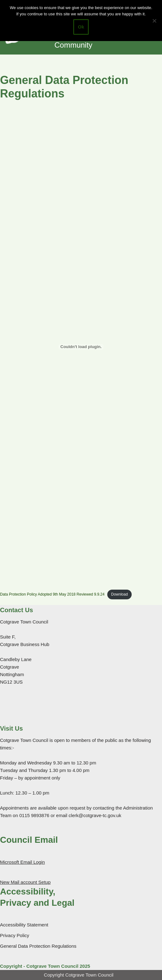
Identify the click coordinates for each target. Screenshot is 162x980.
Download (119, 594)
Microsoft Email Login (22, 862)
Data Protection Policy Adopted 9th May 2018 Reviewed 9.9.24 (52, 594)
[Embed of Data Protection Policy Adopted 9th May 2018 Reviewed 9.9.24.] (81, 347)
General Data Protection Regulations (38, 946)
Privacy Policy (15, 935)
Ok (81, 27)
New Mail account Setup (25, 882)
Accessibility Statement (24, 925)
